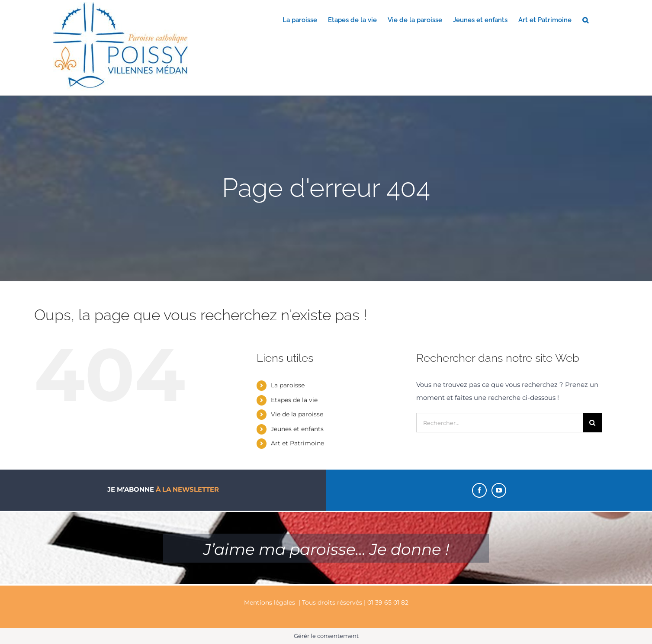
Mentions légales (270, 602)
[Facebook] (479, 490)
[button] (585, 19)
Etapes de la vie (294, 400)
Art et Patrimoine (297, 443)
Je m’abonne (163, 489)
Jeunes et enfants (297, 429)
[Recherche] (593, 423)
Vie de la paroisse (297, 414)
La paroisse (288, 385)
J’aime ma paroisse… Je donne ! (326, 549)
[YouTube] (499, 490)
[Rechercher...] (499, 423)
